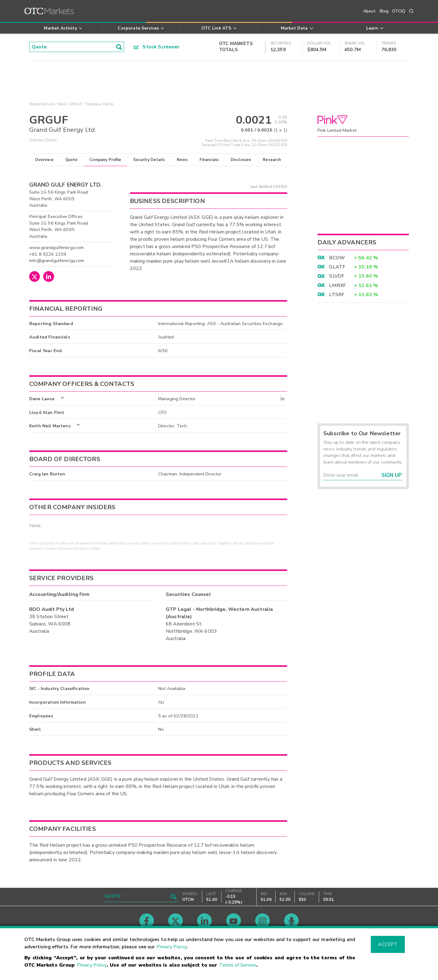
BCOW (337, 258)
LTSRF (337, 295)
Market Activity (42, 104)
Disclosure (241, 160)
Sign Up (392, 475)
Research (272, 160)
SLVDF (337, 276)
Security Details (149, 160)
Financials (209, 160)
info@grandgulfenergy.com (57, 261)
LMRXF (337, 285)
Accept (388, 944)
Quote (72, 160)
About (370, 11)
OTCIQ (399, 11)
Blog (384, 11)
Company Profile (105, 160)
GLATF (337, 267)
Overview (44, 160)
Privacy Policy (172, 947)
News (182, 160)
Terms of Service (238, 965)
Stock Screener (157, 47)
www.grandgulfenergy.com (56, 247)
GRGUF (76, 104)
